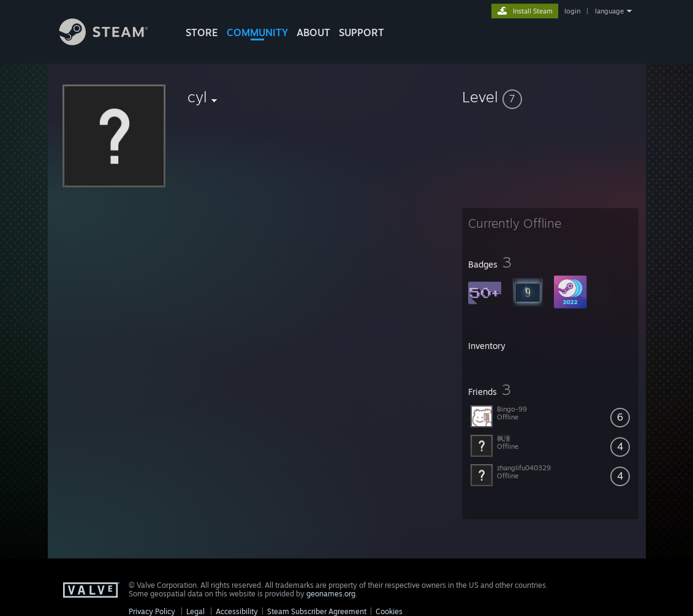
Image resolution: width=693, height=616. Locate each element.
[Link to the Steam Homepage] (113, 42)
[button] (550, 97)
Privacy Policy (152, 611)
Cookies (389, 611)
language (609, 11)
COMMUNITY (257, 32)
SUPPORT (362, 32)
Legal (195, 611)
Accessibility (237, 611)
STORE (202, 32)
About (313, 32)
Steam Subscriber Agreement (317, 611)
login (572, 11)
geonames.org (331, 594)
